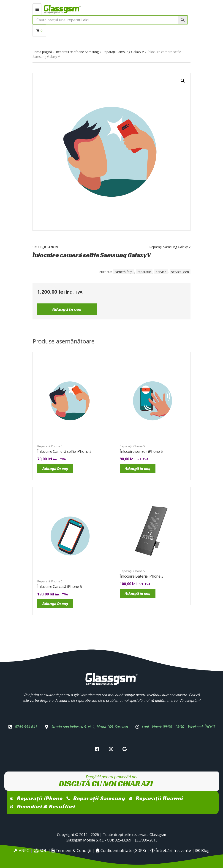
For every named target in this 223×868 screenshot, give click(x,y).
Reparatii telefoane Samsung (77, 52)
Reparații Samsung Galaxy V (123, 52)
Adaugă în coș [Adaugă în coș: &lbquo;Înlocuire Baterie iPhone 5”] (138, 593)
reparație (144, 272)
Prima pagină (42, 52)
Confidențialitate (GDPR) (121, 850)
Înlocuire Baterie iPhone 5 (142, 576)
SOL (40, 850)
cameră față (124, 272)
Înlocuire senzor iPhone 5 (141, 451)
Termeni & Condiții (71, 850)
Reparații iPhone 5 (50, 446)
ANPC (21, 850)
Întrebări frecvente (171, 850)
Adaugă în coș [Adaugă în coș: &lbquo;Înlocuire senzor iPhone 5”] (138, 468)
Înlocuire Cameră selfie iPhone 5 (64, 451)
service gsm (180, 272)
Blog (203, 850)
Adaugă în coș (67, 309)
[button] (183, 81)
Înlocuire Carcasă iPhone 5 (60, 587)
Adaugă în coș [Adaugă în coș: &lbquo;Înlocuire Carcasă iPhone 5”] (55, 604)
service (161, 272)
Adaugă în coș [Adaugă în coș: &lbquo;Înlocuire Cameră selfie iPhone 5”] (55, 468)
